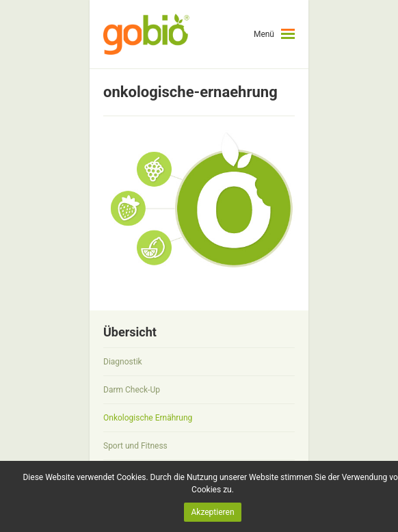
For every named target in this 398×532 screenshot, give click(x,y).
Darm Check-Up (132, 390)
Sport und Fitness (135, 446)
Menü (264, 34)
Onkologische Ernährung (148, 418)
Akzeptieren (212, 512)
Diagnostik (123, 362)
